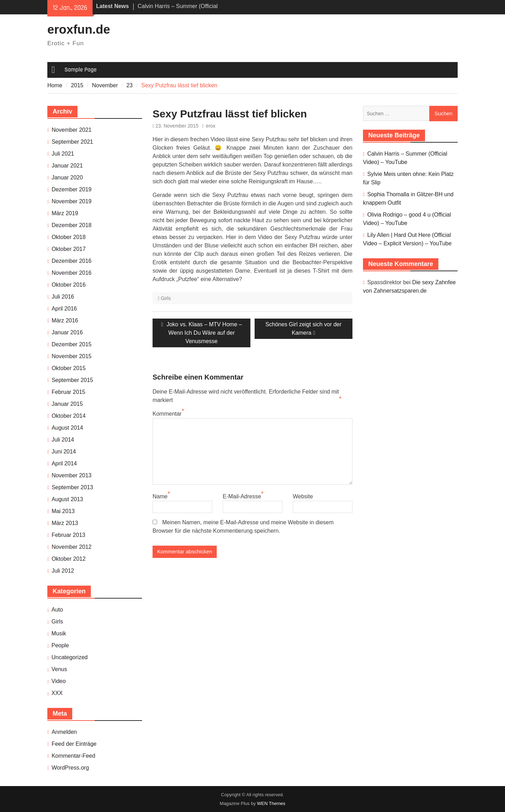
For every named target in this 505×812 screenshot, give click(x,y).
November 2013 (72, 475)
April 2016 (64, 309)
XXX (57, 693)
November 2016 (72, 273)
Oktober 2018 (69, 237)
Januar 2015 (67, 404)
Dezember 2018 (72, 225)
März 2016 (65, 320)
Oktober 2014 (69, 416)
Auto (57, 610)
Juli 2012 (63, 571)
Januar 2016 (67, 332)
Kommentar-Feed (73, 756)
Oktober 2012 (69, 559)
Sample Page (80, 70)
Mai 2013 (63, 511)
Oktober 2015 (69, 368)
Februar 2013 (68, 535)
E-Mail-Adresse (242, 496)
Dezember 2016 (72, 261)
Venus (59, 669)
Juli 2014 (63, 440)
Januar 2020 (67, 178)
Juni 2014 (64, 452)
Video (59, 681)
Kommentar (167, 414)
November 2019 (72, 201)
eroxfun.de (79, 29)
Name (160, 496)
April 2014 (64, 463)
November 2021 (72, 130)
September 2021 (72, 142)
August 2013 (67, 499)
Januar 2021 (67, 166)
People (60, 645)
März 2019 (65, 213)
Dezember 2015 (72, 344)
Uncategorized (70, 657)
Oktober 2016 (69, 285)
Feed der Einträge (74, 744)
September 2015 (72, 380)
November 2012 (72, 547)
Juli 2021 (63, 154)
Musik (59, 633)
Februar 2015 (68, 392)
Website (303, 496)
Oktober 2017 (69, 249)
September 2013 (72, 487)
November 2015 (72, 356)
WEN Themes (271, 803)
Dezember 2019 (72, 189)
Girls (166, 298)
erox (211, 126)
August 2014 (67, 428)
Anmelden (64, 732)
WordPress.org (70, 768)
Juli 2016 (63, 297)
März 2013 (65, 523)
